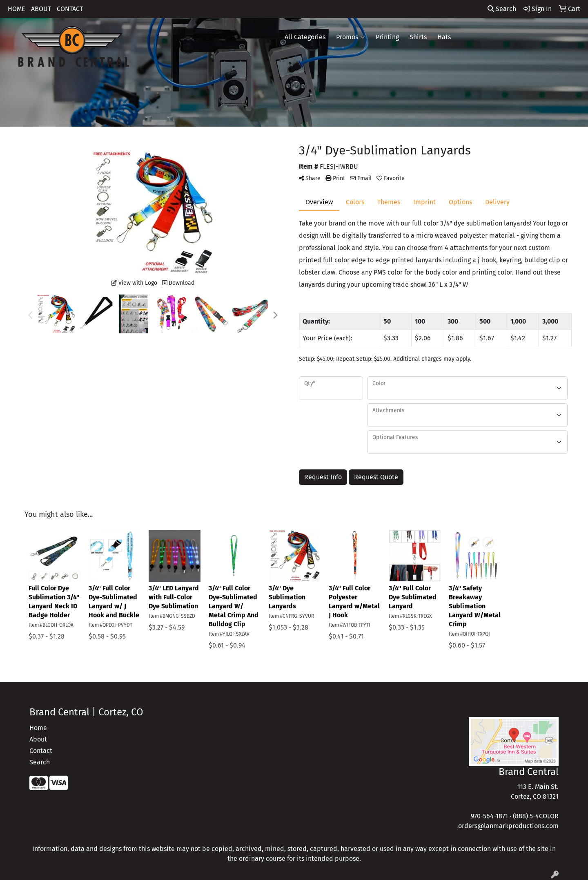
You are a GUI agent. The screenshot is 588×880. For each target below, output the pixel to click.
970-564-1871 (489, 816)
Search (502, 9)
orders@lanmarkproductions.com (508, 826)
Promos (351, 37)
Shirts (418, 37)
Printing (387, 37)
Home (38, 728)
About (38, 739)
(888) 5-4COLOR (536, 816)
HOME (17, 9)
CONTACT (70, 9)
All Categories (305, 37)
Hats (444, 37)
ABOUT (41, 9)
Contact (41, 751)
